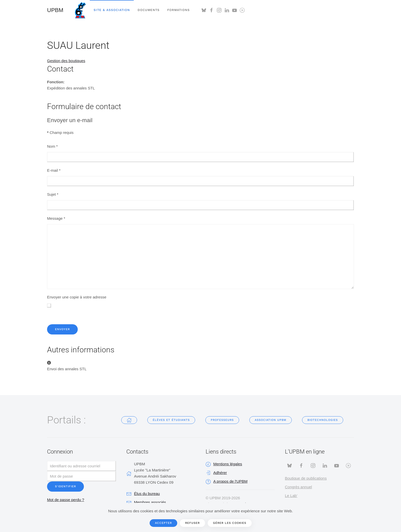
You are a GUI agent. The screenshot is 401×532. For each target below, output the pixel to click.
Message (56, 218)
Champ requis (60, 132)
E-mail (54, 170)
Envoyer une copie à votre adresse (77, 297)
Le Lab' (291, 496)
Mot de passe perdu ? (66, 500)
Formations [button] (179, 10)
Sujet (53, 194)
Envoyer (62, 329)
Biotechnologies (323, 420)
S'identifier (65, 486)
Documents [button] (149, 10)
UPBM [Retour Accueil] (55, 10)
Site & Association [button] (112, 10)
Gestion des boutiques (66, 61)
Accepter (163, 523)
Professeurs (222, 420)
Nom (52, 146)
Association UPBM (271, 420)
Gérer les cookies (230, 523)
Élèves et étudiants (171, 420)
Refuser (192, 523)
